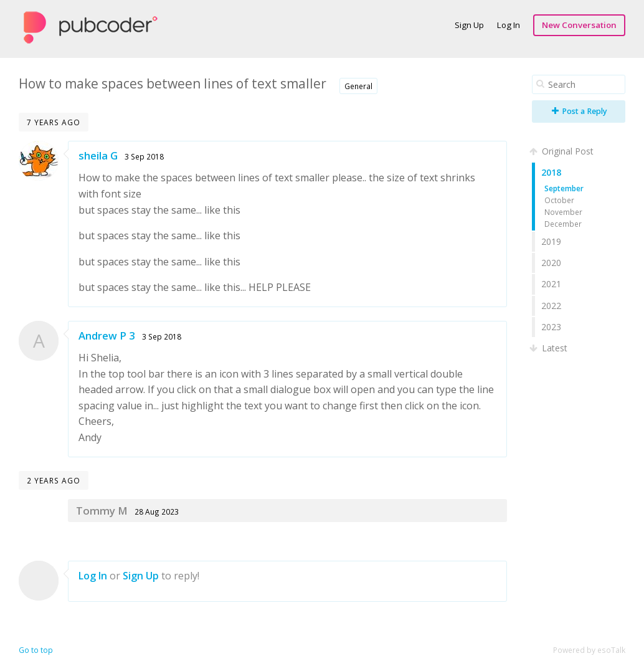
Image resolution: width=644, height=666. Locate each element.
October (559, 200)
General (358, 86)
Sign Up (469, 25)
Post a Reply (580, 111)
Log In (509, 25)
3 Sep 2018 (144, 156)
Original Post (563, 151)
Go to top (36, 650)
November (563, 212)
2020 (551, 263)
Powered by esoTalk (589, 650)
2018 (551, 172)
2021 (551, 284)
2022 (551, 306)
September (564, 188)
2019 (551, 241)
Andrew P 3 (107, 335)
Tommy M (102, 511)
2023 (551, 327)
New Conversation (579, 25)
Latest (550, 348)
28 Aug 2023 (157, 511)
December (563, 224)
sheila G (98, 155)
